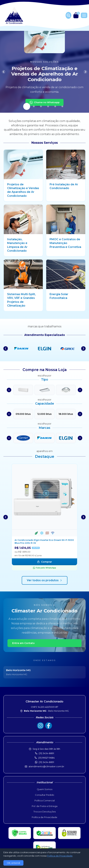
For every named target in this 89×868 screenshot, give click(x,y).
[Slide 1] (27, 106)
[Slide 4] (48, 106)
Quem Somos (45, 789)
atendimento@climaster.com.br (46, 766)
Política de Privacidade (44, 817)
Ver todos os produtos (45, 580)
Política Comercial (45, 800)
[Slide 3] (41, 106)
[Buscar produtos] (68, 15)
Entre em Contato (23, 643)
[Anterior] (4, 72)
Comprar (44, 562)
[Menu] (84, 15)
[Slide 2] (34, 106)
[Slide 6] (62, 106)
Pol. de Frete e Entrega (45, 806)
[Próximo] (85, 72)
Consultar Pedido (45, 795)
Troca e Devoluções (45, 812)
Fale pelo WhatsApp (44, 568)
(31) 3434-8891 (46, 762)
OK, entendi (13, 863)
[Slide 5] (55, 106)
